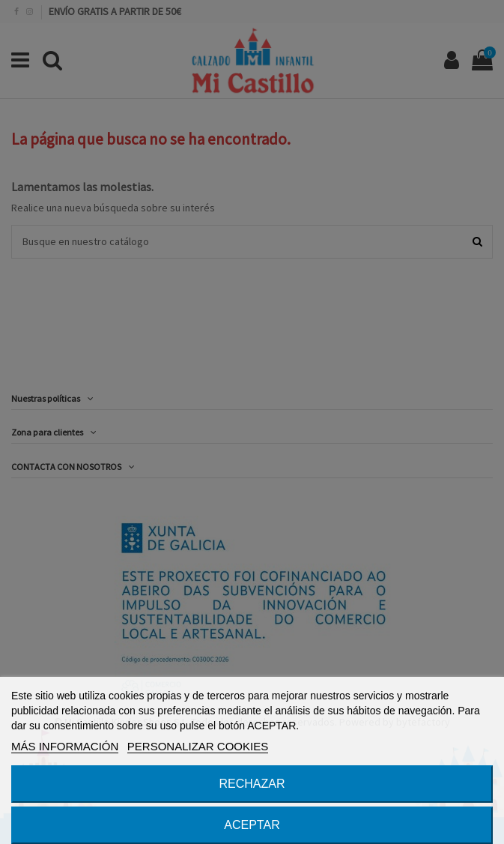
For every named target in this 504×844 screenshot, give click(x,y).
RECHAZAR (252, 784)
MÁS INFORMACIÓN (65, 746)
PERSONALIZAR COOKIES (198, 746)
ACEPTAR (252, 825)
